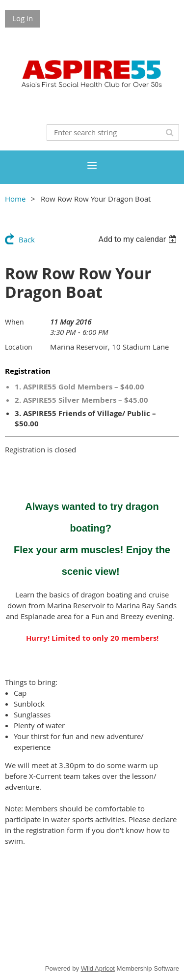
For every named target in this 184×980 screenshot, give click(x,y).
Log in (23, 18)
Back (27, 239)
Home (15, 199)
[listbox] (139, 239)
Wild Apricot (98, 968)
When (14, 322)
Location (19, 347)
